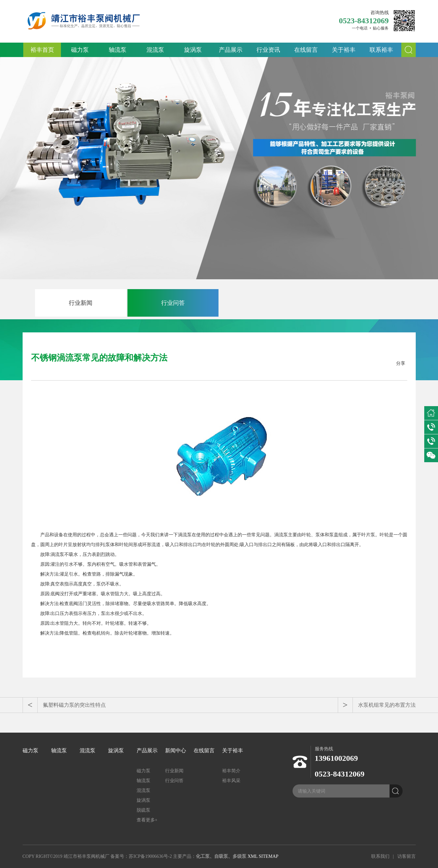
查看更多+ (147, 820)
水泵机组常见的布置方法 (387, 705)
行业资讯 (268, 50)
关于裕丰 (344, 50)
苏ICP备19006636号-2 (150, 856)
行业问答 (173, 303)
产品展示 (231, 50)
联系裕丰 (381, 50)
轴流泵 (118, 50)
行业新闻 (81, 303)
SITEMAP (269, 856)
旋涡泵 (193, 50)
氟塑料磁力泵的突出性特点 (74, 705)
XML (253, 856)
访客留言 (407, 856)
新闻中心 (176, 750)
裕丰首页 (42, 50)
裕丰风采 (231, 781)
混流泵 (155, 50)
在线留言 (306, 50)
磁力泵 (80, 50)
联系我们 (380, 856)
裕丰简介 (231, 771)
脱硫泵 (143, 810)
